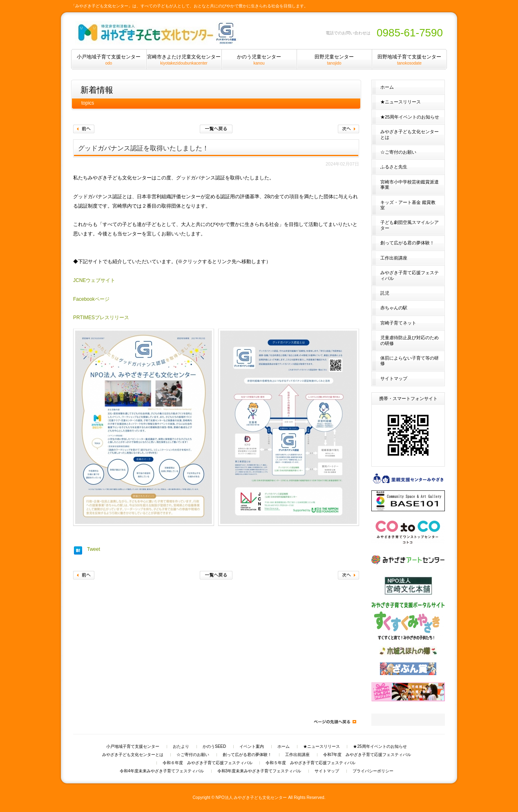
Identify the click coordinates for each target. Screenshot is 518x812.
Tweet (94, 549)
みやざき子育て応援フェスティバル (410, 275)
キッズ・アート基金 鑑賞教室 (408, 205)
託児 (385, 293)
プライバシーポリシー (373, 771)
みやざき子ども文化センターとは (410, 134)
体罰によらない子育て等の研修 (410, 361)
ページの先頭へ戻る (335, 722)
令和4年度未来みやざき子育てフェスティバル (162, 771)
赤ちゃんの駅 (394, 308)
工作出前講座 (394, 258)
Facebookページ (91, 299)
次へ (348, 129)
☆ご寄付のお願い (398, 152)
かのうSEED (214, 747)
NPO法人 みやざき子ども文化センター (251, 797)
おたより (181, 747)
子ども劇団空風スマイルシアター (410, 225)
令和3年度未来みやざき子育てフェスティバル (259, 771)
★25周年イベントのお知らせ (410, 117)
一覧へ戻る (216, 129)
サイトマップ (394, 378)
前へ (84, 129)
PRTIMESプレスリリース (101, 318)
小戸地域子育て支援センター (133, 747)
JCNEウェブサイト (94, 280)
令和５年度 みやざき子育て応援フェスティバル (310, 763)
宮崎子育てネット (398, 323)
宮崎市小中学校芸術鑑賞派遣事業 (410, 185)
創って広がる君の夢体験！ (407, 243)
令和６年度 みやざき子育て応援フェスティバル (208, 763)
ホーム (387, 87)
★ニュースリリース (401, 102)
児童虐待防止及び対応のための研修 (410, 340)
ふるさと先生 (394, 167)
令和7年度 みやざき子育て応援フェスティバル (367, 755)
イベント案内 (252, 747)
